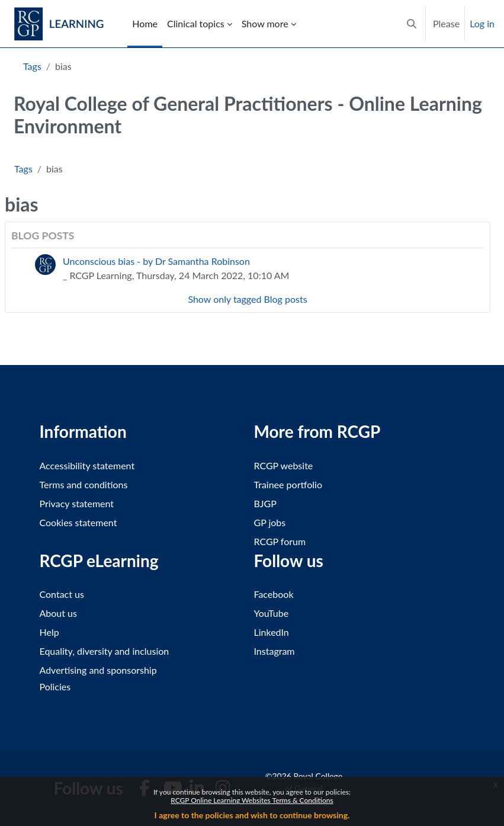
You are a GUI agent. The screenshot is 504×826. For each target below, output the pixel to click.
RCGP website (284, 465)
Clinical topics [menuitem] (196, 23)
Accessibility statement (87, 465)
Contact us (62, 594)
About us (58, 613)
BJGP (265, 503)
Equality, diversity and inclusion (105, 651)
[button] (412, 24)
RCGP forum (280, 541)
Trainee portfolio (288, 484)
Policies (55, 686)
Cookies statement (78, 522)
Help (49, 632)
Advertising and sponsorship (98, 670)
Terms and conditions (84, 484)
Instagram (275, 651)
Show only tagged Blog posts (247, 299)
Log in (482, 23)
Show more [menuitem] (265, 23)
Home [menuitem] (145, 23)
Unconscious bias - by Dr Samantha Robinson (156, 261)
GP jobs (270, 522)
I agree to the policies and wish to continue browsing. (252, 815)
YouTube (272, 613)
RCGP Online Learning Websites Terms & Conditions (252, 800)
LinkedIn (272, 632)
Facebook (274, 594)
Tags (32, 66)
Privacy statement (77, 503)
